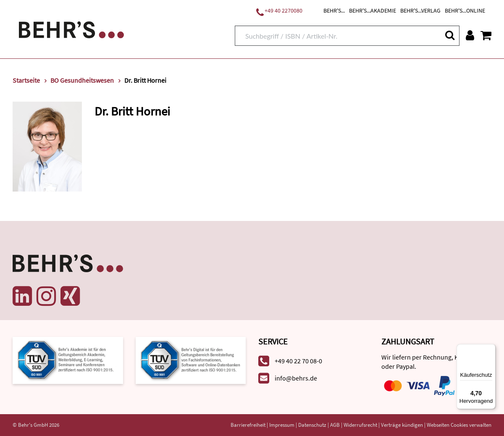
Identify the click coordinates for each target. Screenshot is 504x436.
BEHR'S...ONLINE (465, 11)
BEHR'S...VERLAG (420, 11)
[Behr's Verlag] (71, 29)
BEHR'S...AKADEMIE (373, 11)
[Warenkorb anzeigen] (486, 35)
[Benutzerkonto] (470, 35)
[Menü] (491, 349)
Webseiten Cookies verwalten (459, 425)
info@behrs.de (296, 378)
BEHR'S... (334, 11)
